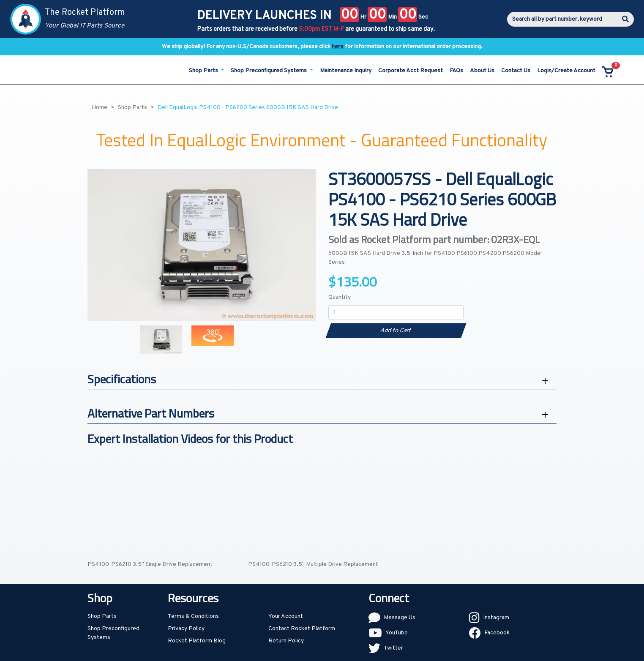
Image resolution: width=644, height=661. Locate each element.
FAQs (456, 71)
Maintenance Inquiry (346, 71)
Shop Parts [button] (204, 71)
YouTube (397, 633)
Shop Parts (102, 616)
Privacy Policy (186, 629)
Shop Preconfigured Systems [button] (269, 71)
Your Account (286, 616)
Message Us (400, 618)
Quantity (340, 297)
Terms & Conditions (193, 616)
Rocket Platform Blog (197, 641)
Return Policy (286, 641)
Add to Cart (396, 331)
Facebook (497, 633)
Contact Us (516, 71)
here (338, 47)
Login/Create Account (566, 71)
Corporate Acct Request (411, 71)
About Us (482, 71)
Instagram (496, 618)
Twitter (393, 648)
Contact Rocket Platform (302, 629)
